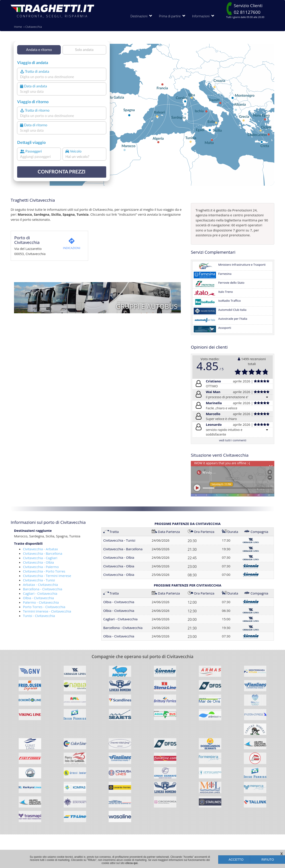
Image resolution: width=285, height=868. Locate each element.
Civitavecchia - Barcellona (43, 553)
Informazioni (203, 16)
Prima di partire (172, 16)
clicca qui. (132, 863)
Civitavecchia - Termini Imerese (47, 576)
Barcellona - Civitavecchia (43, 589)
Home (18, 27)
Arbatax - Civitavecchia (40, 585)
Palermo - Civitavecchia (41, 602)
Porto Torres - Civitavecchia (44, 607)
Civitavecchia (34, 27)
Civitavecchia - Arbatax (40, 549)
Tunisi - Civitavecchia (39, 616)
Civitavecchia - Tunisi (39, 580)
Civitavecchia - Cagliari (40, 558)
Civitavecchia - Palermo (41, 567)
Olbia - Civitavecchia (38, 598)
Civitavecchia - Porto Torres (44, 571)
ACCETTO (236, 860)
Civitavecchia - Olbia (38, 562)
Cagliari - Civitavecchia (40, 593)
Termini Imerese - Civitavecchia (47, 611)
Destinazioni (141, 16)
